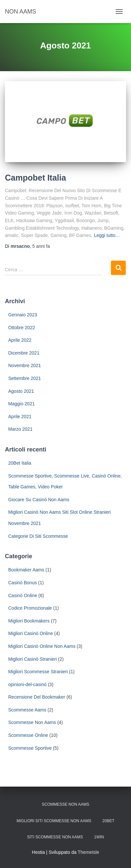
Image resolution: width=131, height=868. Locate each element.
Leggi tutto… (107, 235)
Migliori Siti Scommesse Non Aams (54, 821)
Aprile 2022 (20, 340)
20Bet (109, 821)
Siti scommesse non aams (55, 837)
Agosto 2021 (21, 391)
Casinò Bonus (22, 583)
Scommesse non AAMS (65, 804)
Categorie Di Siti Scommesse (38, 536)
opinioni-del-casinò (27, 684)
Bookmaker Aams (26, 570)
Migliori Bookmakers (29, 621)
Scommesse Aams (27, 710)
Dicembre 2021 (24, 353)
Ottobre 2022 (22, 328)
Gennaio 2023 (23, 315)
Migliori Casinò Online (31, 633)
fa (41, 246)
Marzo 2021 (20, 429)
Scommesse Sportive (30, 748)
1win (99, 837)
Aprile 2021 (20, 417)
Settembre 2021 (25, 378)
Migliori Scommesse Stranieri (38, 672)
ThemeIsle (88, 852)
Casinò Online (23, 595)
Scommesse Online (28, 735)
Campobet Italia (35, 178)
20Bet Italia (20, 463)
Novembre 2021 (25, 365)
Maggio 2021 (22, 404)
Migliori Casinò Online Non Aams (42, 646)
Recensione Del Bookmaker (37, 697)
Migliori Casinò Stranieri (33, 659)
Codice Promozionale (30, 608)
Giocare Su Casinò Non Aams (39, 500)
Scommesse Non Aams (32, 722)
